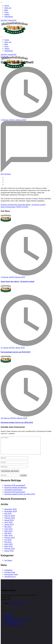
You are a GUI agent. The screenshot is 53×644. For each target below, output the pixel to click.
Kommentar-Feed (11, 574)
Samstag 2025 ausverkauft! (15, 492)
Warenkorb (9, 17)
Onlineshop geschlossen (13, 490)
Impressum (9, 615)
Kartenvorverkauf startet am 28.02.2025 (17, 422)
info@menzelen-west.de (18, 603)
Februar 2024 (10, 518)
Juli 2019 (8, 540)
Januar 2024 (9, 520)
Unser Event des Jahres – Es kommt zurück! (17, 282)
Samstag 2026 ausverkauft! (15, 485)
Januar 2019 (9, 551)
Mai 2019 (8, 542)
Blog (6, 10)
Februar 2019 (10, 549)
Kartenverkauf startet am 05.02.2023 (16, 352)
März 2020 (8, 535)
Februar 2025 (10, 516)
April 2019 (8, 544)
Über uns (8, 8)
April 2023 (8, 522)
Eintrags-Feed (10, 572)
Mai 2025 (8, 514)
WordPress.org (10, 577)
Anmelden (8, 570)
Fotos (6, 12)
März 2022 (8, 531)
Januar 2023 (9, 524)
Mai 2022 (8, 527)
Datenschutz (9, 618)
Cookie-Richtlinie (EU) (13, 624)
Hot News (5, 57)
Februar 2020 (10, 538)
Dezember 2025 (11, 509)
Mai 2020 (8, 533)
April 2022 (8, 529)
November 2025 (11, 511)
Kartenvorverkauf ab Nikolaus (16, 488)
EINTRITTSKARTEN (9, 20)
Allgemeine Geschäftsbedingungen (18, 620)
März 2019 (8, 546)
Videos (7, 14)
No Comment (6, 174)
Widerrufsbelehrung (12, 622)
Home (7, 6)
